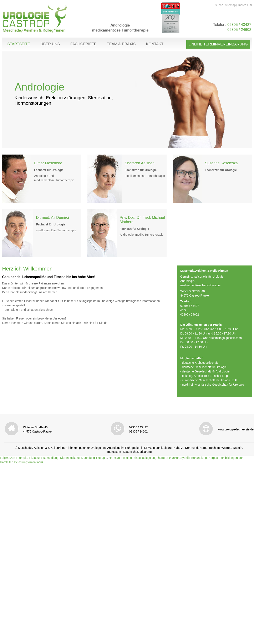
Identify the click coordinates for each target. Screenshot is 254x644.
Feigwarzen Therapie (14, 458)
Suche (219, 5)
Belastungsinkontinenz (29, 462)
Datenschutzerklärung (137, 452)
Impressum (245, 5)
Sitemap (230, 5)
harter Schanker (168, 458)
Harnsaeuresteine (120, 458)
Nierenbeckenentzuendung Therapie (83, 458)
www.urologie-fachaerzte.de (236, 429)
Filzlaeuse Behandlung (44, 458)
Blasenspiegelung (145, 458)
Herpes (213, 458)
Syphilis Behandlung (194, 458)
